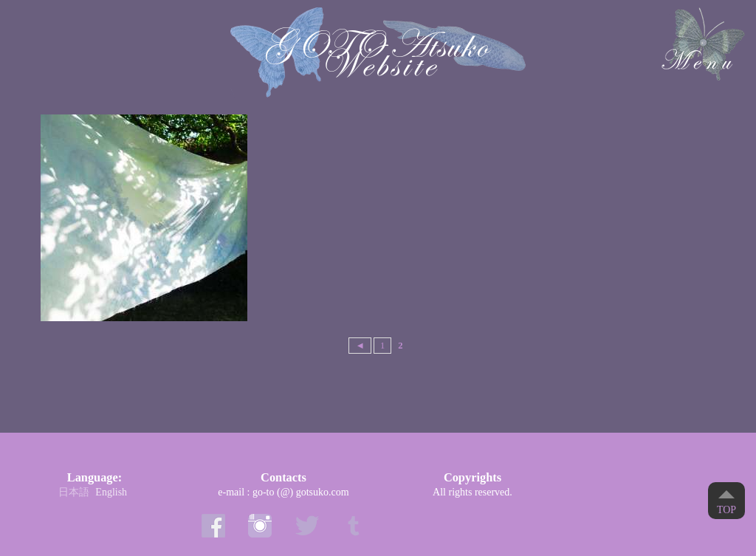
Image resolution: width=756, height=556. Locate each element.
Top (726, 510)
